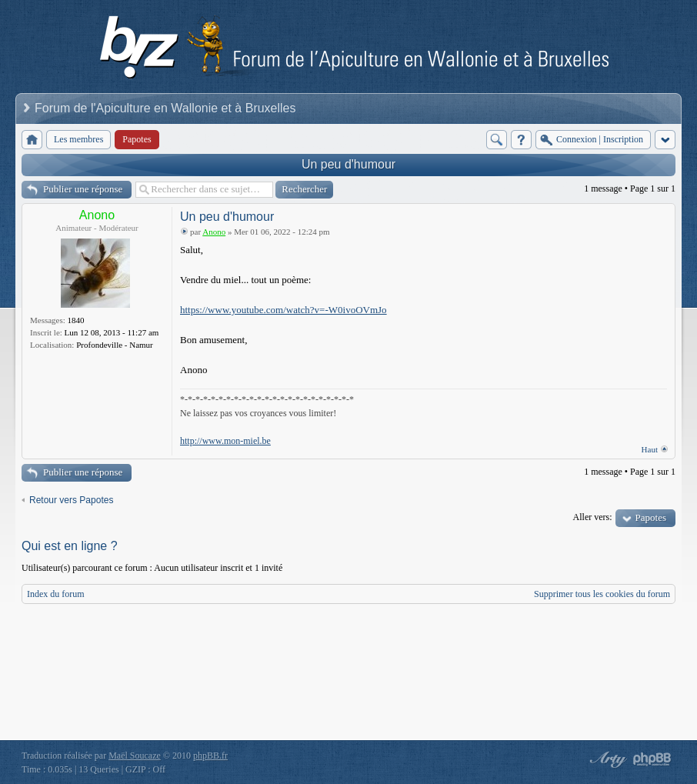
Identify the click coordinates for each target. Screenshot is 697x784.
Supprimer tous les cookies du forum (602, 594)
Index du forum (56, 594)
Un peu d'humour (348, 164)
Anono (97, 215)
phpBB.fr (210, 756)
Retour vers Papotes (71, 500)
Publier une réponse (83, 189)
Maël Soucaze (135, 756)
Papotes (651, 517)
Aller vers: (593, 517)
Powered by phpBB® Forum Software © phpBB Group (652, 759)
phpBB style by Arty (606, 759)
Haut (650, 449)
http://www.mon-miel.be (225, 441)
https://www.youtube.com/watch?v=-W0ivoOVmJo (283, 310)
